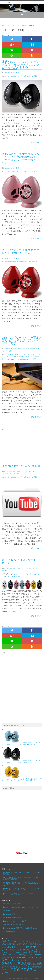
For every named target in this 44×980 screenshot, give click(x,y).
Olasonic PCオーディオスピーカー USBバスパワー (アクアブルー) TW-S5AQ (22, 737)
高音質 (15, 969)
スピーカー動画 (14, 73)
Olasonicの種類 (10, 914)
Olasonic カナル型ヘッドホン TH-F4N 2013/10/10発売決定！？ (21, 873)
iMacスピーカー (11, 945)
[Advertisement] (20, 446)
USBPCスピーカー (25, 354)
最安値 (10, 967)
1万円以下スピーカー (26, 941)
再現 (22, 965)
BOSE (5, 354)
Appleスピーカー (35, 943)
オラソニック (8, 359)
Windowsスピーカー (16, 957)
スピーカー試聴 (32, 76)
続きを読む (36, 142)
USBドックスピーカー (22, 953)
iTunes (9, 574)
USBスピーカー (8, 952)
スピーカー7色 (18, 961)
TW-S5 (13, 950)
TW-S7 (16, 354)
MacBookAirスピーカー (23, 945)
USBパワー (31, 357)
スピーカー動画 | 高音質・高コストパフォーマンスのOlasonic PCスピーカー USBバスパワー (22, 8)
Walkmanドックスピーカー (14, 925)
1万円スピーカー (10, 941)
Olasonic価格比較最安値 (13, 918)
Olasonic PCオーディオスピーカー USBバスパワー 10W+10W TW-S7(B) (22, 755)
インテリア (30, 957)
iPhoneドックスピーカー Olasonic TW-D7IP (19, 894)
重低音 (35, 967)
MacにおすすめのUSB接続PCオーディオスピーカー (19, 568)
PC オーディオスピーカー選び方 (15, 921)
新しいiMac (12, 576)
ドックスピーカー (10, 965)
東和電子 (15, 967)
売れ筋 (38, 965)
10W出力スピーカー (12, 943)
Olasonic (6, 73)
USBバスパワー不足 (21, 357)
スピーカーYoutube (9, 76)
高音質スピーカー (22, 576)
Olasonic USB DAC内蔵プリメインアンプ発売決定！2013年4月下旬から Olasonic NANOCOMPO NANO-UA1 (22, 884)
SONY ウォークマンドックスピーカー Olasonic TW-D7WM (21, 890)
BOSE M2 (11, 354)
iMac (5, 574)
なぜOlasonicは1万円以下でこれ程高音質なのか (24, 349)
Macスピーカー (15, 947)
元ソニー (18, 965)
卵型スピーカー (30, 965)
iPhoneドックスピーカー (13, 904)
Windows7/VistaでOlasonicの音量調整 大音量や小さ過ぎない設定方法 (22, 878)
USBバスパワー (9, 357)
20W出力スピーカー (23, 943)
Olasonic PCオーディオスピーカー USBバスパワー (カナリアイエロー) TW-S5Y (22, 773)
